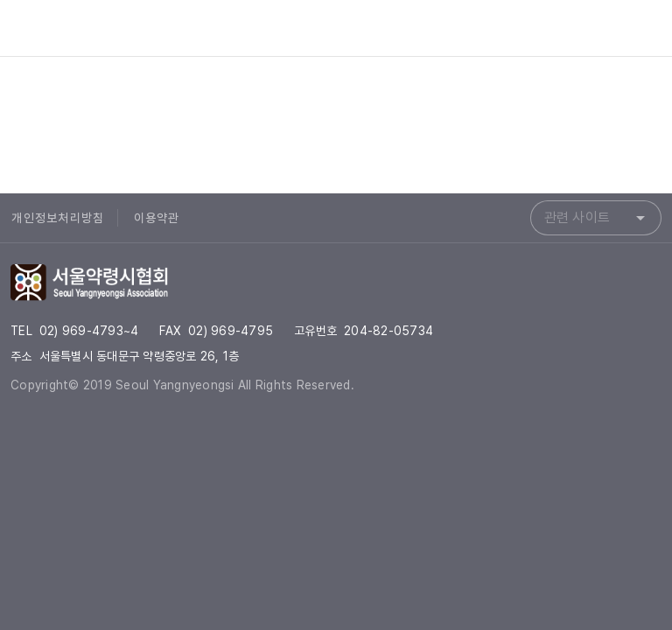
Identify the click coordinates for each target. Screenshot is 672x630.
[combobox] (596, 218)
